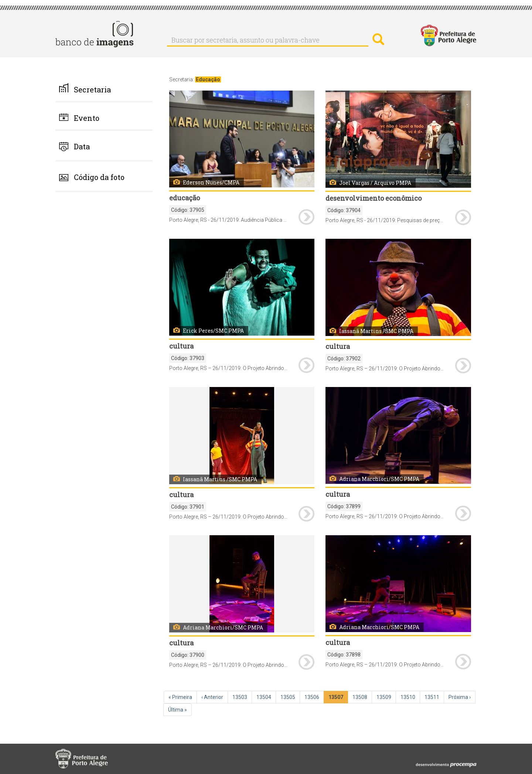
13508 (361, 697)
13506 (313, 697)
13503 (241, 697)
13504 (265, 697)
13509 (385, 697)
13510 (409, 697)
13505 (289, 697)
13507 (337, 698)
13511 (433, 697)
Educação (208, 79)
